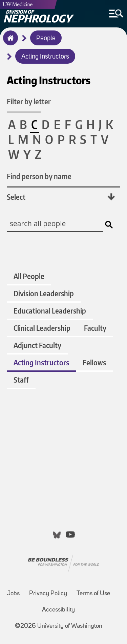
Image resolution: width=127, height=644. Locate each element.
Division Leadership (44, 293)
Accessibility (58, 610)
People (46, 39)
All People (29, 276)
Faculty (95, 328)
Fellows (94, 362)
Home (9, 42)
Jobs (13, 594)
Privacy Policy (48, 594)
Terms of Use (93, 594)
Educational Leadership (50, 311)
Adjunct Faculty (37, 345)
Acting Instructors (45, 57)
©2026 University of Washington (59, 626)
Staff (21, 380)
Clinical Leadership (42, 328)
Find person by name (39, 176)
